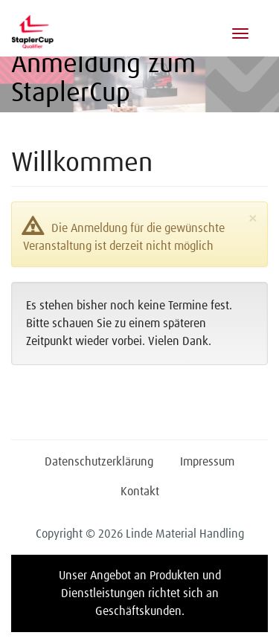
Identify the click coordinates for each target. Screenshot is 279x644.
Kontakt (140, 492)
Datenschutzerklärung (99, 462)
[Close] (253, 220)
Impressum (207, 462)
